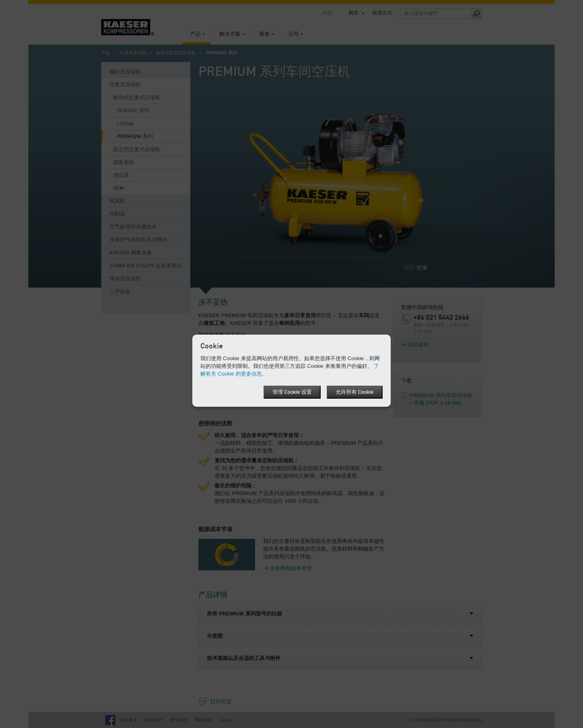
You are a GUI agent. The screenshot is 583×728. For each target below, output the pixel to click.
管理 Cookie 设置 (292, 392)
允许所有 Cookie (355, 392)
